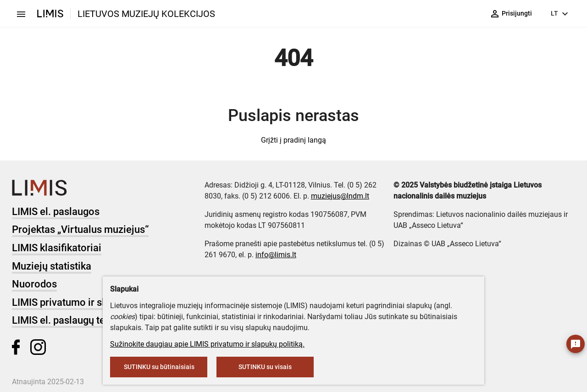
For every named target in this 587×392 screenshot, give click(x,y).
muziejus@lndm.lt (340, 196)
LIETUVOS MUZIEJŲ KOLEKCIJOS (146, 14)
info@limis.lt (276, 255)
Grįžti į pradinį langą (293, 140)
